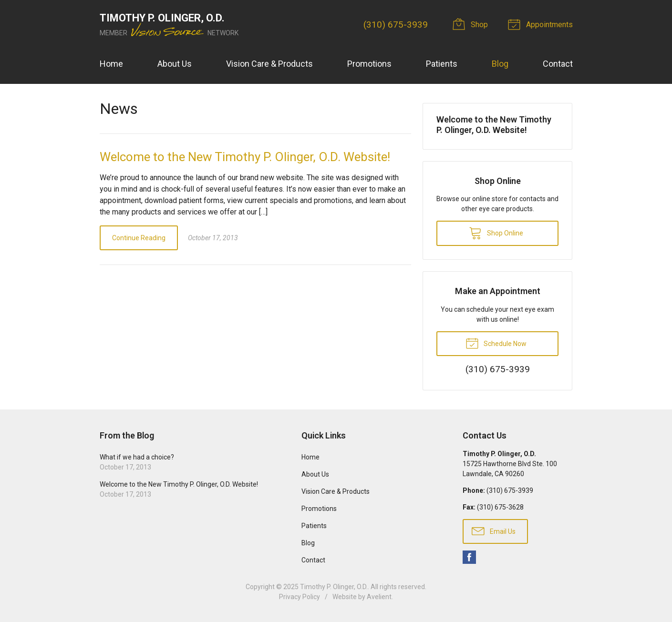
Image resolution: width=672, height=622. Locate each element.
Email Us (494, 530)
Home (111, 64)
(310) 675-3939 (396, 25)
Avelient (379, 597)
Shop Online (496, 233)
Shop (472, 24)
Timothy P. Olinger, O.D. (334, 587)
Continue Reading (139, 238)
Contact (558, 64)
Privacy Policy (300, 597)
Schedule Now (496, 343)
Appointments (542, 24)
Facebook (469, 557)
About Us (175, 64)
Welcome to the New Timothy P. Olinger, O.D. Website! (245, 157)
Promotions (369, 64)
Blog (500, 64)
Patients (442, 64)
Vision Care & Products (269, 64)
